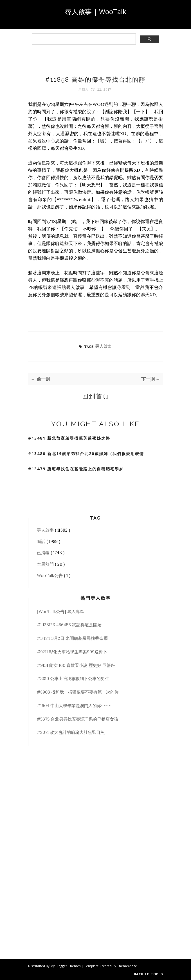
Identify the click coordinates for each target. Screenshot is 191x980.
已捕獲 (44, 553)
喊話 (42, 541)
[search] (83, 39)
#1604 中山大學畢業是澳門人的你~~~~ (74, 706)
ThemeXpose (127, 966)
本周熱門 (46, 564)
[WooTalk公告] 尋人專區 (60, 612)
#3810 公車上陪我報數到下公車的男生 (73, 679)
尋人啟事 (104, 346)
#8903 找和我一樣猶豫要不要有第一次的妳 (78, 692)
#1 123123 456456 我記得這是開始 (69, 625)
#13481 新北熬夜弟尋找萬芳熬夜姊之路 (69, 438)
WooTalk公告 (50, 575)
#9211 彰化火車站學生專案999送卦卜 (72, 652)
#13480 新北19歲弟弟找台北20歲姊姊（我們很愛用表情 (86, 454)
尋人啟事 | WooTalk (95, 11)
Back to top (149, 974)
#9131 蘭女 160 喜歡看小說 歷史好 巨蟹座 (76, 665)
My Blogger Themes (66, 966)
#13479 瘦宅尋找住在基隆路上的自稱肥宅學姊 (76, 469)
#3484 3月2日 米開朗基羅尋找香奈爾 (72, 638)
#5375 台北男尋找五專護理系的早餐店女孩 (77, 719)
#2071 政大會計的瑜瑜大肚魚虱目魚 (71, 732)
